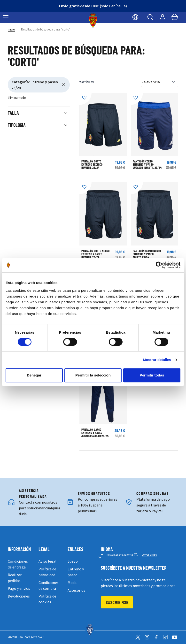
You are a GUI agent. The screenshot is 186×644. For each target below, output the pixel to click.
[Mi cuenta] (163, 17)
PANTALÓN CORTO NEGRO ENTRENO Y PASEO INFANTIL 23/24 (95, 254)
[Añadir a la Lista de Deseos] (85, 99)
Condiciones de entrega (18, 564)
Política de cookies (47, 599)
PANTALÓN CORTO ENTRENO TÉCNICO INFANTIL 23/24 (92, 164)
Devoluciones (19, 596)
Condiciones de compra (49, 585)
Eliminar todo (17, 98)
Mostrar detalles (157, 360)
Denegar (34, 375)
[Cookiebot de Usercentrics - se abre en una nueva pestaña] (159, 265)
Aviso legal (47, 561)
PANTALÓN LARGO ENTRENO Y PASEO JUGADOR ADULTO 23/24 (95, 433)
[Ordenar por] (160, 82)
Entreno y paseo (76, 572)
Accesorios (76, 590)
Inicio (11, 29)
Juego (73, 561)
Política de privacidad (47, 572)
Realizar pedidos (15, 578)
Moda (72, 583)
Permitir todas (152, 375)
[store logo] (93, 20)
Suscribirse (117, 602)
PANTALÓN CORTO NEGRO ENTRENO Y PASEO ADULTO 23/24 (147, 254)
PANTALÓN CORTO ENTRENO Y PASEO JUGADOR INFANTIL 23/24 (147, 164)
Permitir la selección (93, 375)
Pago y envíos (19, 588)
